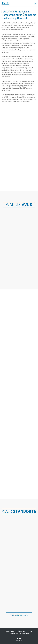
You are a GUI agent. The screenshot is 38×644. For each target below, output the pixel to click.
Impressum (9, 632)
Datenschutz (21, 632)
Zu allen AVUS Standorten (19, 615)
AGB (30, 632)
